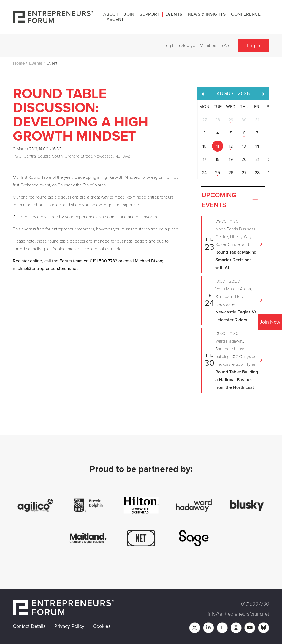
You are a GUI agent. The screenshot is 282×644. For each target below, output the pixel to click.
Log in (254, 46)
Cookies (102, 626)
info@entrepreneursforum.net (238, 614)
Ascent (115, 20)
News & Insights (207, 14)
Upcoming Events (231, 200)
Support (150, 14)
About (111, 14)
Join (129, 14)
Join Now (270, 322)
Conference (246, 14)
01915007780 (255, 604)
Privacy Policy (69, 626)
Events (174, 14)
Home (19, 63)
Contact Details (29, 626)
